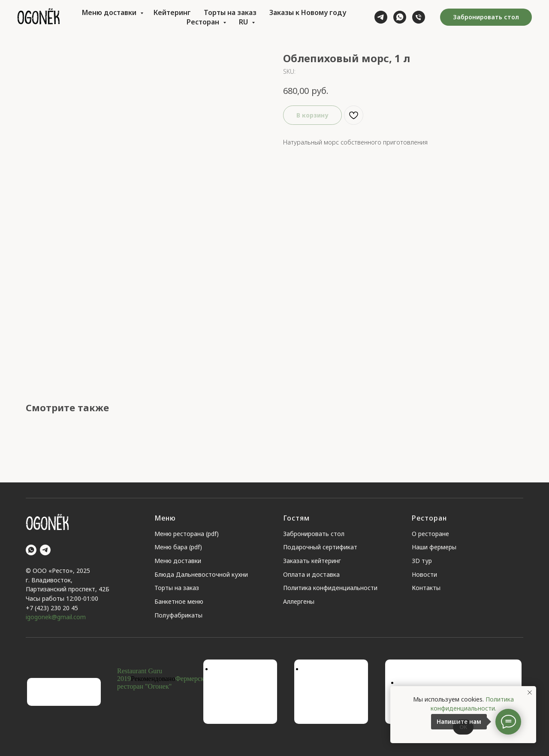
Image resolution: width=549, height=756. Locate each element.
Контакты (426, 588)
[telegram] (381, 17)
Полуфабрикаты (178, 615)
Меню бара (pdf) (178, 547)
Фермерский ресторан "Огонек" (164, 682)
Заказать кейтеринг (312, 561)
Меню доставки (110, 12)
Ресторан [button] (204, 22)
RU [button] (244, 22)
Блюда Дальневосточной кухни (201, 574)
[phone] (419, 17)
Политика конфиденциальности (330, 588)
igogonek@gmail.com (56, 617)
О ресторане (430, 534)
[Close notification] (530, 693)
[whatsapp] (400, 17)
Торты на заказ (230, 12)
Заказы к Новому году (308, 12)
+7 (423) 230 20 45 (52, 608)
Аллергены (299, 601)
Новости (424, 574)
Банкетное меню (179, 601)
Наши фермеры (434, 547)
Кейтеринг (172, 12)
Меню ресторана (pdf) (187, 534)
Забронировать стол (314, 534)
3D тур (422, 561)
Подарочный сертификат (320, 547)
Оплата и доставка (311, 574)
